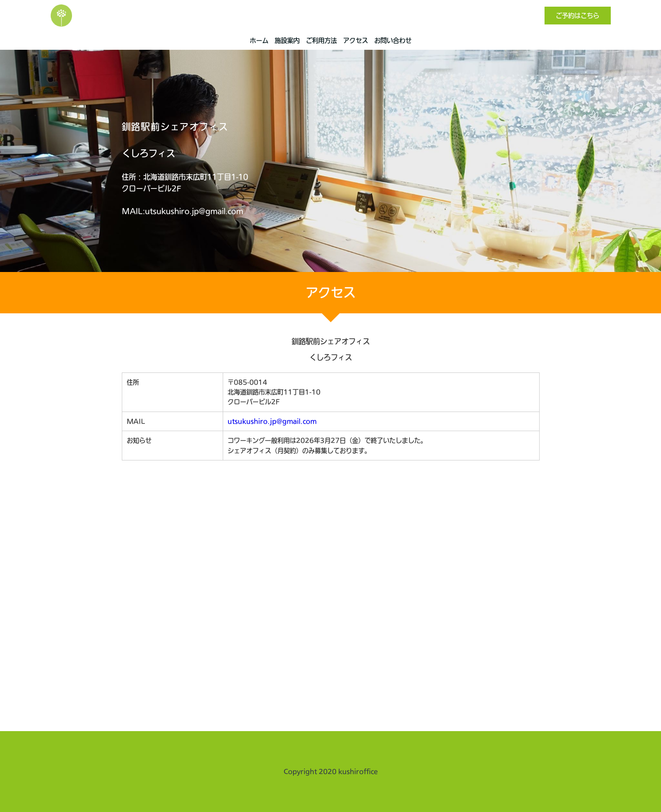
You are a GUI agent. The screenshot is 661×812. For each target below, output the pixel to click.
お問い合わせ (393, 40)
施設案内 (287, 40)
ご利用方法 (321, 40)
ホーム (259, 40)
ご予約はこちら (577, 16)
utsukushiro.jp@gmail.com (272, 421)
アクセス (356, 40)
